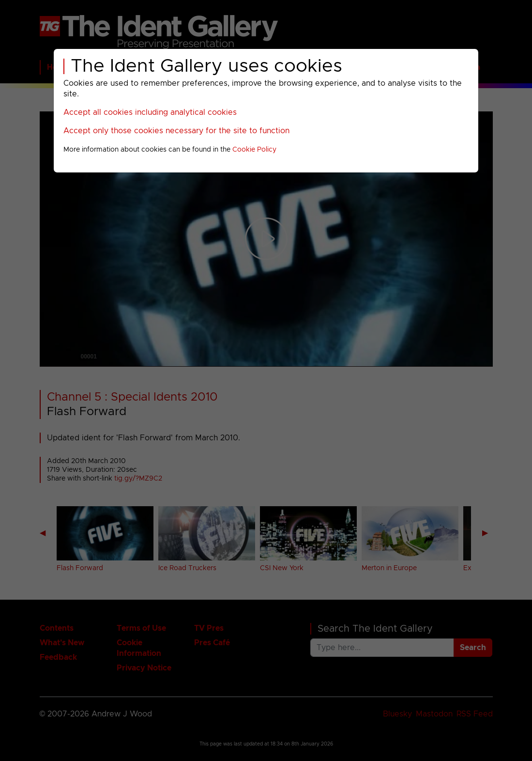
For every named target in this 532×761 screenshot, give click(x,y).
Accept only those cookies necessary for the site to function (176, 131)
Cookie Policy (254, 150)
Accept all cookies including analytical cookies (150, 112)
